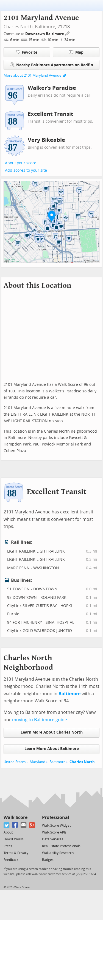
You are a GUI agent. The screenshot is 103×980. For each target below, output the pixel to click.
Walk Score (16, 817)
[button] (52, 216)
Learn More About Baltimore (52, 749)
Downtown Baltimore (45, 34)
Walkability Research (58, 853)
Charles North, (19, 27)
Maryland (37, 762)
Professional (56, 817)
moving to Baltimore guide (40, 720)
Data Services (53, 839)
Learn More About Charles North (52, 732)
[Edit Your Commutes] (68, 33)
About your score (21, 163)
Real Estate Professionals (61, 846)
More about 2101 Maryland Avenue (32, 75)
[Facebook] (15, 825)
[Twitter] (7, 825)
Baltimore (45, 27)
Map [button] (76, 52)
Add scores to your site (26, 170)
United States (15, 762)
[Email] (24, 825)
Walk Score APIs (54, 832)
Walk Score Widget (56, 826)
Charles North (82, 762)
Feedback (11, 860)
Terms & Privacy (16, 853)
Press (8, 846)
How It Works (14, 839)
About (8, 832)
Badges (48, 860)
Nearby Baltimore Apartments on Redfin (51, 65)
